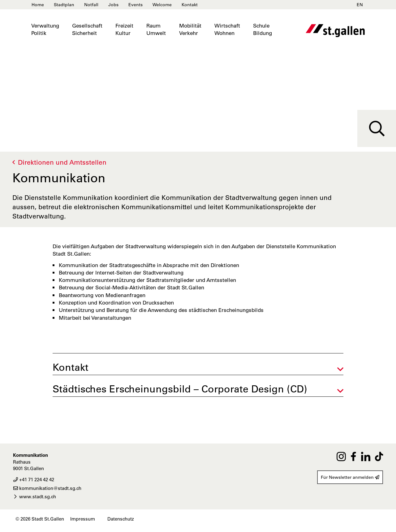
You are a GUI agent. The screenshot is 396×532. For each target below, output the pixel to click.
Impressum (83, 519)
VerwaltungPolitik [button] (45, 29)
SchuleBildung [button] (263, 29)
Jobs (113, 5)
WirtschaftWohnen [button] (227, 29)
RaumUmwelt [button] (156, 29)
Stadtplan (64, 5)
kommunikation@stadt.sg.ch (47, 488)
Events (136, 5)
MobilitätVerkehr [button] (190, 29)
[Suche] (377, 128)
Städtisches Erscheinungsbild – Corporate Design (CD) (180, 389)
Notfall (91, 5)
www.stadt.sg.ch (34, 497)
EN (360, 5)
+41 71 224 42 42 (34, 480)
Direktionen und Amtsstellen (62, 162)
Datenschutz (121, 519)
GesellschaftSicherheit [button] (87, 29)
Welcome (162, 5)
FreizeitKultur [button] (124, 29)
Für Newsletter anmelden (350, 477)
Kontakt (190, 5)
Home (38, 5)
